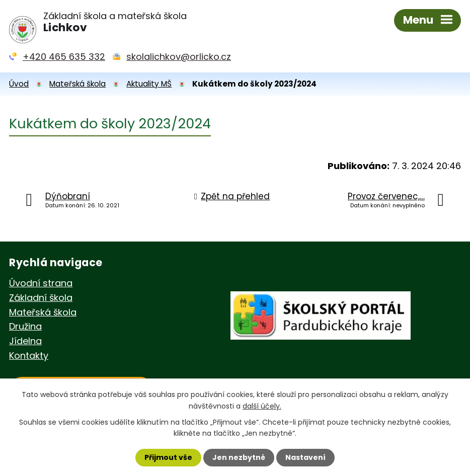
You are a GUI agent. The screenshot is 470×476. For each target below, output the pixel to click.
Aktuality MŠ (149, 84)
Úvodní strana (41, 283)
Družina (25, 326)
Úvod (19, 84)
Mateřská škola (77, 84)
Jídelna (25, 341)
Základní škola (41, 298)
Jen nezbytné (239, 457)
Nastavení (305, 457)
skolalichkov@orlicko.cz (179, 57)
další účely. (262, 406)
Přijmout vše (168, 457)
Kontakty (29, 355)
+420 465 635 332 (64, 57)
